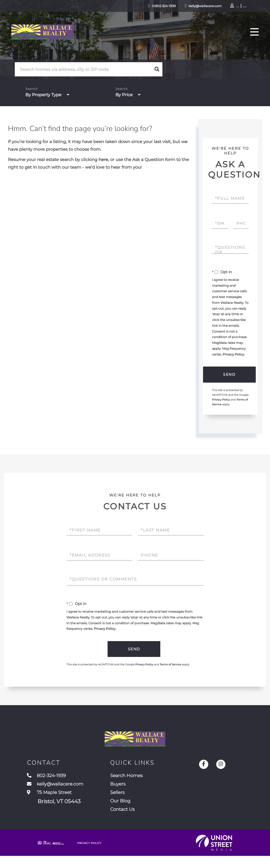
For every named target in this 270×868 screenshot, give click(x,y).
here (103, 160)
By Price (124, 95)
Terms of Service (171, 665)
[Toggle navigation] (253, 36)
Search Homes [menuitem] (136, 782)
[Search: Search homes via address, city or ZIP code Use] (83, 69)
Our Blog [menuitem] (128, 811)
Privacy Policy (233, 355)
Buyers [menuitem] (126, 792)
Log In (219, 7)
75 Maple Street (54, 806)
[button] (157, 69)
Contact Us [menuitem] (131, 821)
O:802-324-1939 (139, 6)
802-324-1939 (49, 782)
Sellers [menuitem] (125, 801)
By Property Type (43, 95)
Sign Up (233, 7)
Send (229, 375)
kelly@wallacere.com (181, 6)
